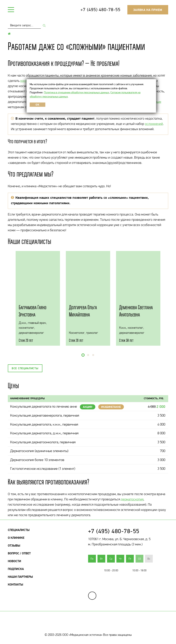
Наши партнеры (20, 577)
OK (37, 105)
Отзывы (14, 545)
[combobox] (24, 25)
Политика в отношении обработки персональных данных (76, 92)
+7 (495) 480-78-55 (100, 10)
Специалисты (19, 530)
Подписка (16, 569)
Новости (14, 561)
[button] (83, 355)
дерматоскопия (132, 499)
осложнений (154, 124)
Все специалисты (25, 368)
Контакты (15, 584)
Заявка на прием (148, 10)
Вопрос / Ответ (19, 553)
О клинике (16, 538)
